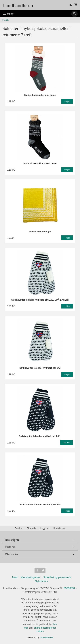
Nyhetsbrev (41, 581)
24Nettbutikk (47, 637)
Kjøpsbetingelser (31, 577)
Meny (8, 14)
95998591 (69, 588)
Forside (6, 20)
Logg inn (45, 528)
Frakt (15, 577)
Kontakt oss (59, 528)
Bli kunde (31, 528)
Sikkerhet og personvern (57, 577)
